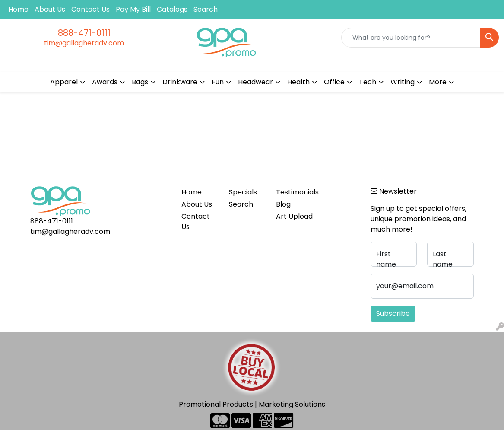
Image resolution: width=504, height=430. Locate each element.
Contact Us (90, 9)
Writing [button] (403, 82)
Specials (243, 192)
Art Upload (294, 216)
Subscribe (393, 314)
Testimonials (294, 192)
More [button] (438, 82)
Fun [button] (218, 82)
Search (206, 9)
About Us (50, 9)
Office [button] (334, 82)
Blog (283, 204)
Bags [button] (140, 82)
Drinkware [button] (180, 82)
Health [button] (298, 82)
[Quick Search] (411, 38)
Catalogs (172, 9)
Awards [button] (105, 82)
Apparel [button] (64, 82)
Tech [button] (368, 82)
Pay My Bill (133, 9)
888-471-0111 (84, 33)
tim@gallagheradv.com (84, 43)
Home (18, 9)
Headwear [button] (255, 82)
